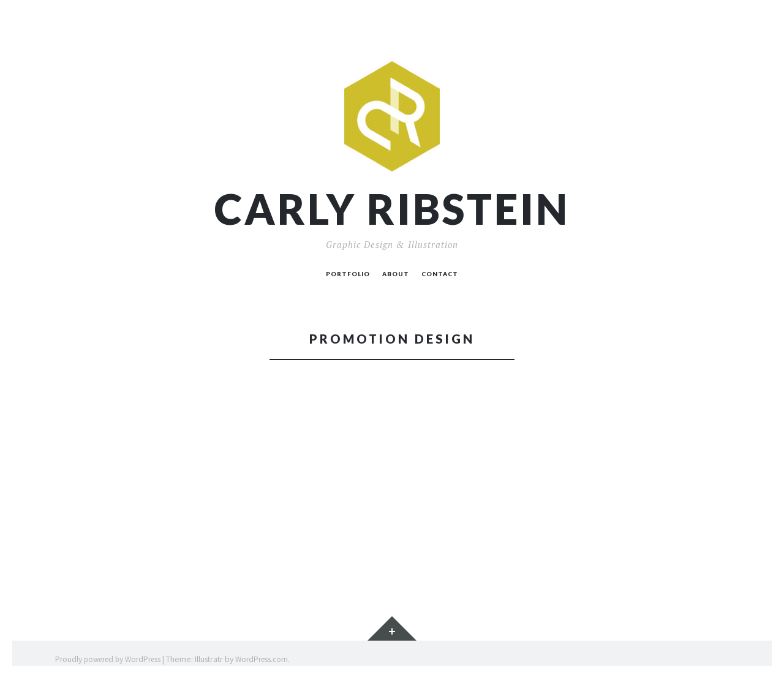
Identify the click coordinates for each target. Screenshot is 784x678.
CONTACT (440, 274)
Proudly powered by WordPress (108, 659)
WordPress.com (262, 659)
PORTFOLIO (348, 274)
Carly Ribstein (392, 209)
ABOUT (396, 274)
